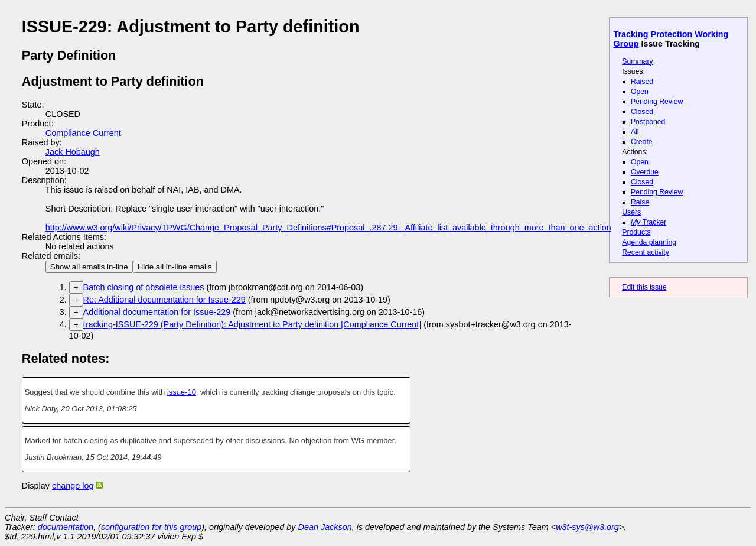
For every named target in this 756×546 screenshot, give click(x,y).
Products (636, 232)
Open (640, 92)
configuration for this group (151, 527)
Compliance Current (83, 133)
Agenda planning (649, 242)
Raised (642, 82)
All (635, 132)
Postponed (648, 122)
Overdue (645, 172)
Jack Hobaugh (73, 152)
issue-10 (182, 392)
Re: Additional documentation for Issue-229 (164, 300)
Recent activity (646, 252)
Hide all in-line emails (175, 267)
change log (73, 486)
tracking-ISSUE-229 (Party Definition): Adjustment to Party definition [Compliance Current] (252, 324)
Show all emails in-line (89, 267)
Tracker (649, 222)
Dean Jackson (325, 527)
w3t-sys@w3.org (587, 527)
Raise (640, 202)
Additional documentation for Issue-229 (157, 312)
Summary (637, 61)
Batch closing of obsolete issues (144, 287)
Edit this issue (644, 287)
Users (631, 212)
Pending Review (657, 102)
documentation (66, 527)
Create (642, 142)
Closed (642, 112)
